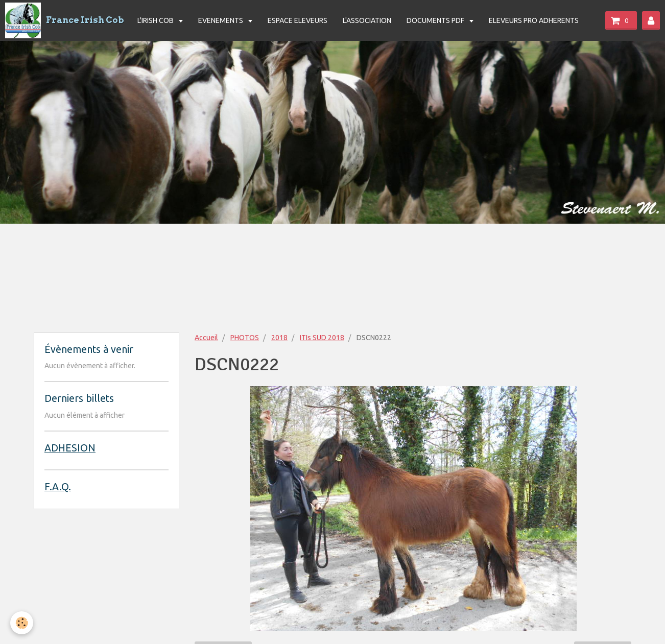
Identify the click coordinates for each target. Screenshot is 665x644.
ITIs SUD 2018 (322, 338)
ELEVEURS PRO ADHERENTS (534, 20)
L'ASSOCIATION (367, 20)
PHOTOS (245, 338)
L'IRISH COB (156, 20)
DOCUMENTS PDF (436, 20)
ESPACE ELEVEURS (298, 20)
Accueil (206, 338)
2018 (279, 338)
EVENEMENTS (221, 20)
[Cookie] (22, 623)
